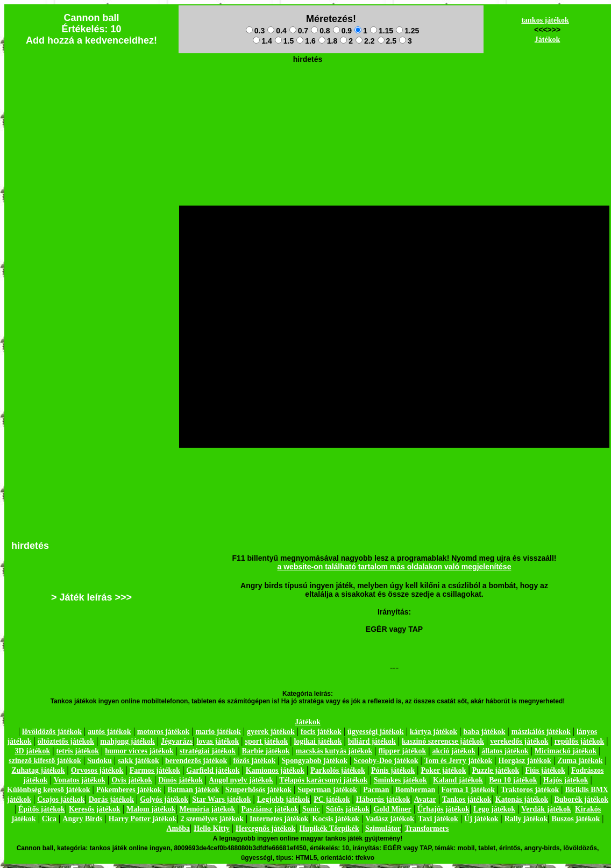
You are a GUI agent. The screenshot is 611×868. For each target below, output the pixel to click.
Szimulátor (383, 828)
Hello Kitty (212, 828)
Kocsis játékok (336, 819)
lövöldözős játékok (52, 732)
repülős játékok (580, 741)
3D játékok (32, 751)
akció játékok (454, 751)
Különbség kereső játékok (49, 790)
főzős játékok (254, 761)
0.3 (255, 31)
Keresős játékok (95, 809)
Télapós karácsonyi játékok (323, 780)
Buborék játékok (581, 799)
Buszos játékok (576, 819)
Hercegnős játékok (265, 828)
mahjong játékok (127, 741)
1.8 (328, 41)
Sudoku (100, 761)
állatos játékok (505, 751)
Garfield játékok (213, 770)
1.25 (407, 31)
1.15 (382, 31)
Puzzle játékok (496, 770)
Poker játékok (443, 770)
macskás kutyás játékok (334, 751)
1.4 (262, 41)
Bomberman (415, 790)
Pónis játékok (393, 770)
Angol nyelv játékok (241, 780)
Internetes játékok (279, 819)
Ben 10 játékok (513, 780)
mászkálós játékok (541, 732)
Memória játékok (208, 809)
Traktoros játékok (530, 790)
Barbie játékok (266, 751)
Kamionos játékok (275, 770)
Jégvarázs (177, 741)
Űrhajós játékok (443, 809)
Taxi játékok (438, 819)
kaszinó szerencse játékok (443, 741)
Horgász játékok (525, 761)
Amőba (178, 828)
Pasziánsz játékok (270, 809)
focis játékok (321, 732)
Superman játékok (327, 790)
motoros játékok (163, 732)
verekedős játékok (519, 741)
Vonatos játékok (80, 780)
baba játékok (484, 732)
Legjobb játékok (283, 799)
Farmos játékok (155, 770)
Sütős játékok (348, 809)
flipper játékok (402, 751)
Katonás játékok (522, 799)
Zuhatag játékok (38, 770)
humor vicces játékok (139, 751)
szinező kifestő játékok (45, 761)
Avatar (425, 799)
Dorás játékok (111, 799)
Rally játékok (526, 819)
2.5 (387, 41)
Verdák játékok (546, 809)
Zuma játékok (580, 761)
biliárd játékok (372, 741)
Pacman (376, 790)
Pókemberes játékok (129, 790)
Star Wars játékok (221, 799)
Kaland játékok (458, 780)
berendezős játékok (196, 761)
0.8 (320, 31)
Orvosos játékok (97, 770)
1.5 (284, 41)
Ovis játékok (132, 780)
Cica (49, 819)
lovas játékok (218, 741)
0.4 (277, 31)
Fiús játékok (545, 770)
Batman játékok (193, 790)
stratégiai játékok (208, 751)
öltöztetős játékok (66, 741)
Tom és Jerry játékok (459, 761)
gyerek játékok (271, 732)
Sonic (311, 809)
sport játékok (267, 741)
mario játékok (218, 732)
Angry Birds (82, 819)
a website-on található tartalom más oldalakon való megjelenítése (395, 567)
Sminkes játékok (400, 780)
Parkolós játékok (338, 770)
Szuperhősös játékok (258, 790)
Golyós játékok (164, 799)
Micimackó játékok (566, 751)
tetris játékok (77, 751)
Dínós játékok (180, 780)
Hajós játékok (566, 780)
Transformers (427, 828)
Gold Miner (392, 809)
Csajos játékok (61, 799)
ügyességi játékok (376, 732)
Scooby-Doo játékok (386, 761)
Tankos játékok (467, 799)
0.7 (299, 31)
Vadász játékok (390, 819)
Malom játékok (151, 809)
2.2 (365, 41)
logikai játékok (318, 741)
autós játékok (109, 732)
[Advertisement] (308, 92)
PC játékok (332, 799)
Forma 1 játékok (468, 790)
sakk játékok (138, 761)
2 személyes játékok (212, 819)
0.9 (342, 31)
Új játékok (481, 819)
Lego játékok (494, 809)
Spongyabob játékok (315, 761)
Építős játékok (42, 809)
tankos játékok (545, 20)
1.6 (306, 41)
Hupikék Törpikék (329, 828)
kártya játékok (434, 732)
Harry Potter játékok (143, 819)
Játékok (547, 40)
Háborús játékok (383, 799)
